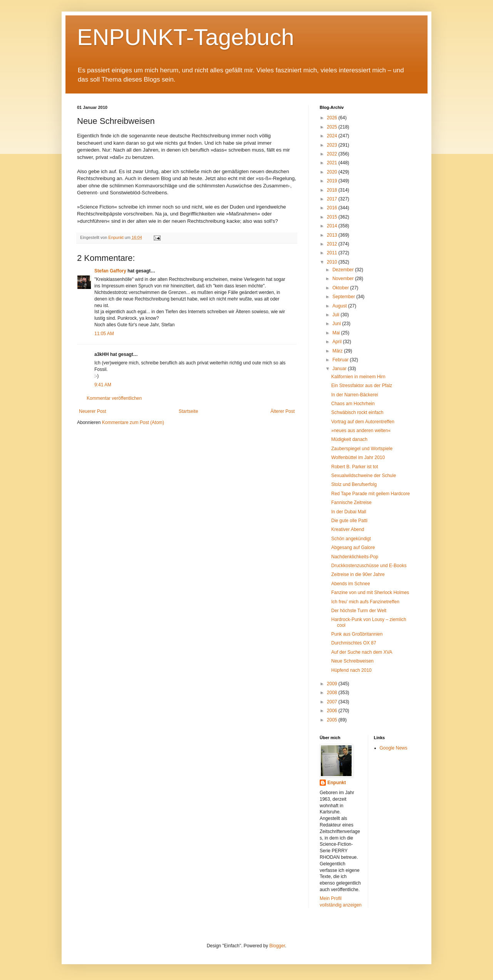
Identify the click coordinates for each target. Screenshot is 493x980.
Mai (337, 333)
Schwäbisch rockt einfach (357, 412)
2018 (333, 190)
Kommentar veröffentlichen (114, 398)
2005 (333, 720)
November (344, 279)
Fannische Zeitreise (351, 503)
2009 (333, 684)
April (338, 342)
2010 (333, 262)
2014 (333, 226)
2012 (333, 244)
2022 (333, 154)
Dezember (344, 270)
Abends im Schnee (351, 584)
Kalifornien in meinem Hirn (358, 377)
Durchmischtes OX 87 (354, 643)
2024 (333, 136)
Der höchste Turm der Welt (359, 611)
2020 (333, 172)
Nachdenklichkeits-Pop (355, 557)
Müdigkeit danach (349, 439)
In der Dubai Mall (349, 512)
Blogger (277, 946)
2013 (333, 235)
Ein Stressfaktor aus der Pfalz (362, 386)
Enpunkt (337, 783)
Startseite (189, 411)
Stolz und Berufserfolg (354, 484)
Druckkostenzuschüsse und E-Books (369, 566)
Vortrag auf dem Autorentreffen (363, 422)
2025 (333, 127)
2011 (333, 253)
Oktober (341, 288)
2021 (333, 163)
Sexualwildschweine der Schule (364, 476)
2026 (333, 118)
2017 (333, 199)
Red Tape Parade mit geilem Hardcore (371, 494)
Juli (336, 315)
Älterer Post (283, 411)
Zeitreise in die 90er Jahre (358, 574)
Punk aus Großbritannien (357, 634)
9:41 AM (103, 385)
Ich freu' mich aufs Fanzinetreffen (365, 602)
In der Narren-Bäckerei (355, 395)
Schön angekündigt (351, 539)
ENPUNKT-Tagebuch (186, 37)
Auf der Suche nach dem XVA (362, 652)
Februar (341, 360)
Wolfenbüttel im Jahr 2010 (358, 457)
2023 (333, 145)
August (340, 306)
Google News (394, 748)
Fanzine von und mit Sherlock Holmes (370, 593)
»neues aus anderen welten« (361, 431)
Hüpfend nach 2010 (351, 670)
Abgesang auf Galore (353, 548)
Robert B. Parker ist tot (355, 467)
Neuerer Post (93, 411)
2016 (333, 208)
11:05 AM (104, 334)
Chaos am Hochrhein (353, 404)
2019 (333, 181)
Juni (337, 324)
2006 (333, 711)
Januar (340, 369)
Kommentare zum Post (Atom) (133, 422)
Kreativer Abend (348, 529)
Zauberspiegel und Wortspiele (362, 449)
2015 (333, 217)
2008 (333, 693)
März (338, 351)
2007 (333, 702)
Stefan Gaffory (110, 271)
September (344, 297)
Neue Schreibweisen (352, 661)
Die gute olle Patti (349, 521)
